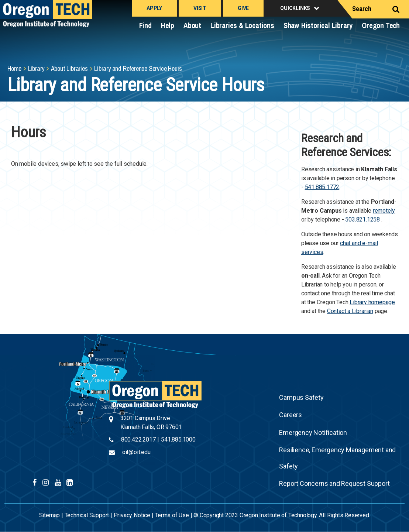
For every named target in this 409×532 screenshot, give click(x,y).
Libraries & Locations (242, 25)
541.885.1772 (322, 187)
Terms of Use (172, 515)
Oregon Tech (381, 25)
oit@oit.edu (136, 452)
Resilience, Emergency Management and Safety (337, 458)
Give (243, 8)
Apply (154, 8)
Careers (291, 415)
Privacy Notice (132, 515)
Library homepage (372, 302)
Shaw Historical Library (318, 25)
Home (14, 68)
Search (362, 9)
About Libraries (69, 68)
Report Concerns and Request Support (334, 483)
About (192, 25)
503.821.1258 (362, 219)
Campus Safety (301, 397)
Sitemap (50, 515)
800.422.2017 (138, 440)
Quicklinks (295, 8)
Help (168, 25)
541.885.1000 (178, 440)
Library (36, 68)
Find (145, 25)
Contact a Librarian (350, 311)
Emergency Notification (313, 433)
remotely (384, 211)
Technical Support (87, 515)
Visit (200, 8)
